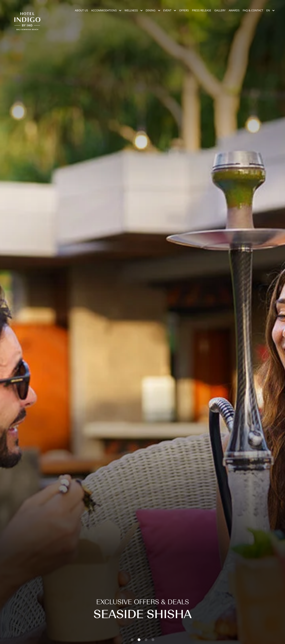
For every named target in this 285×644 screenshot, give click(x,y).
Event (170, 10)
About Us (81, 10)
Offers (184, 10)
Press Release (202, 10)
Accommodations (106, 10)
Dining (153, 10)
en (270, 10)
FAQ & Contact (253, 10)
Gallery (220, 10)
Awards (234, 10)
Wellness (133, 10)
